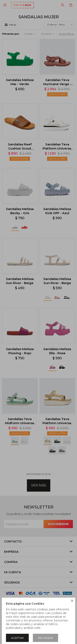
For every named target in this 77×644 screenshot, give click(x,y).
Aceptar (17, 638)
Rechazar (45, 638)
